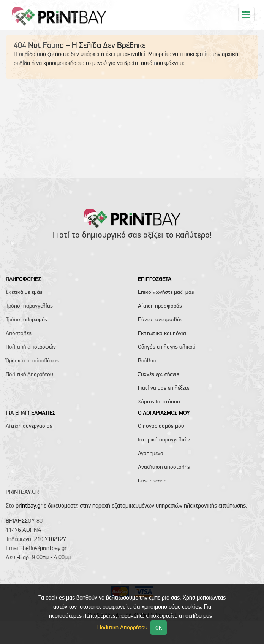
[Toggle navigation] (246, 14)
